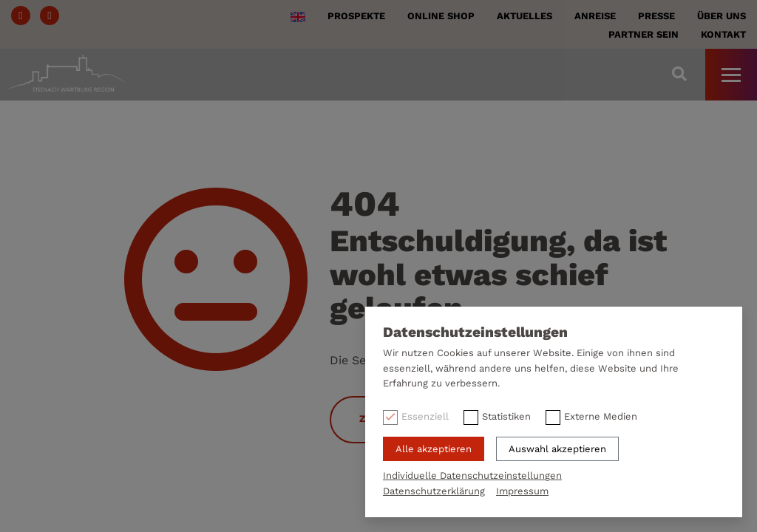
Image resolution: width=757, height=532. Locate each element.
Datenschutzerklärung (434, 491)
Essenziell (425, 416)
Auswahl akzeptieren (557, 449)
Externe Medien (601, 416)
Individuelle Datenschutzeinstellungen (472, 475)
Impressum (522, 491)
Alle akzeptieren (434, 449)
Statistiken (506, 416)
